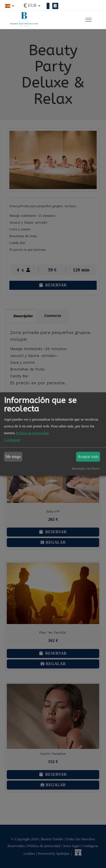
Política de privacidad (32, 433)
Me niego (13, 457)
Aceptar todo (88, 457)
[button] (10, 6)
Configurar (12, 440)
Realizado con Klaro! (86, 468)
